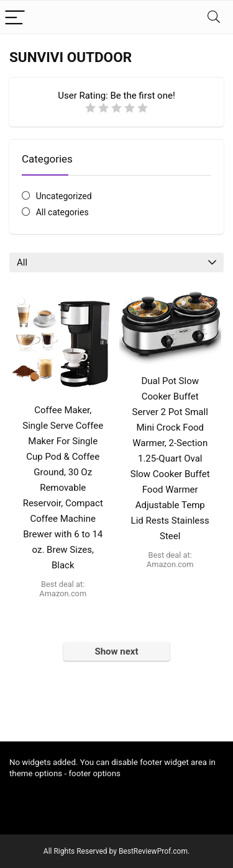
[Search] (214, 17)
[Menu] (15, 17)
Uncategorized (64, 196)
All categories (62, 212)
